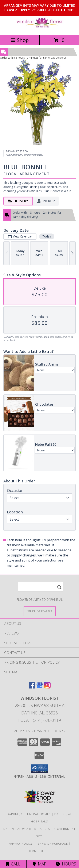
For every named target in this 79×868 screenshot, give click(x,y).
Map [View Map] (40, 864)
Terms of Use (40, 851)
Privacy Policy (21, 844)
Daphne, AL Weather (20, 829)
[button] (39, 769)
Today (47, 236)
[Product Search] (40, 587)
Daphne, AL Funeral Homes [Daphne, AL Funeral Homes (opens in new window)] (29, 814)
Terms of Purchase (52, 844)
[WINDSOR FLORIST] (40, 29)
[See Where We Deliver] (40, 611)
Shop (20, 40)
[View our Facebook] (32, 687)
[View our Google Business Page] (40, 687)
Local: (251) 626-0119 (40, 720)
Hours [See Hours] (66, 864)
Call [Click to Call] (13, 864)
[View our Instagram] (47, 687)
